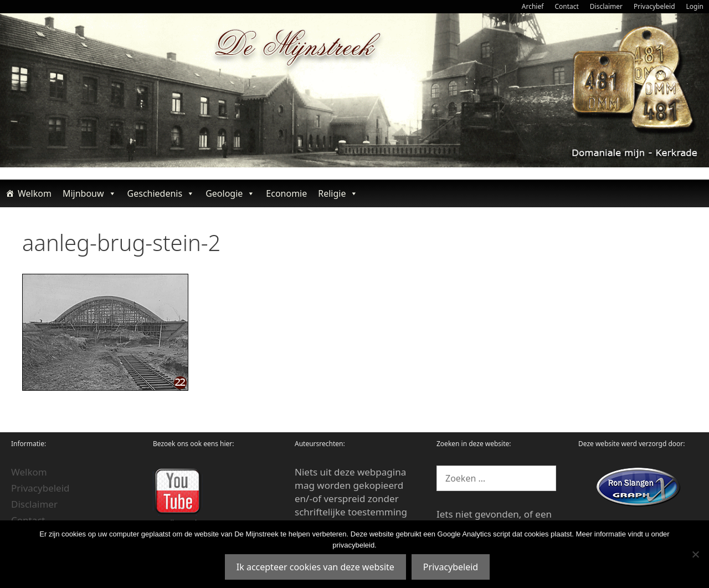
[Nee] (695, 554)
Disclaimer (606, 6)
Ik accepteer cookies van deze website (315, 567)
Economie (286, 193)
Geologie (230, 193)
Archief (533, 6)
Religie (338, 193)
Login (695, 6)
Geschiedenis (161, 193)
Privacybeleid (654, 6)
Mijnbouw (89, 193)
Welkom (35, 193)
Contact (566, 6)
